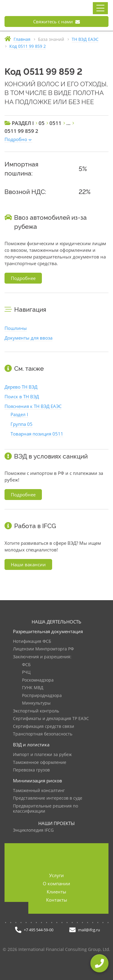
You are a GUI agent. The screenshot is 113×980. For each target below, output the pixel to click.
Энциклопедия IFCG (33, 830)
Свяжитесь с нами (56, 21)
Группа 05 (22, 424)
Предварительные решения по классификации (46, 809)
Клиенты (56, 892)
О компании (56, 883)
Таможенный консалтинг (39, 791)
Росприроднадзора (42, 696)
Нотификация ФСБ (32, 641)
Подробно (16, 139)
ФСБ (26, 665)
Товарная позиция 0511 (37, 434)
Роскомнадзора (38, 680)
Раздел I (19, 414)
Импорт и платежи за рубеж (42, 755)
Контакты (57, 900)
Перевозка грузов (31, 770)
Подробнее (23, 278)
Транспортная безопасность (43, 734)
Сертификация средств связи (44, 727)
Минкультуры (36, 703)
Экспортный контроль (36, 711)
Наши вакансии (28, 564)
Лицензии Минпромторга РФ (43, 649)
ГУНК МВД (33, 688)
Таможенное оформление (40, 763)
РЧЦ (26, 672)
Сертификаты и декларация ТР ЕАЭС (51, 719)
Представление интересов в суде (48, 798)
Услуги (56, 875)
